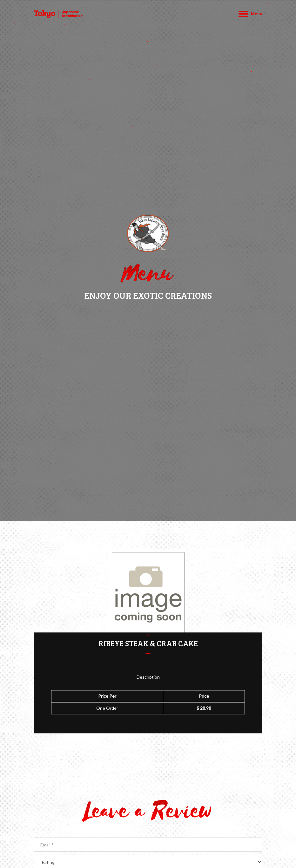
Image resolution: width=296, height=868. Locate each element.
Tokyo (44, 13)
